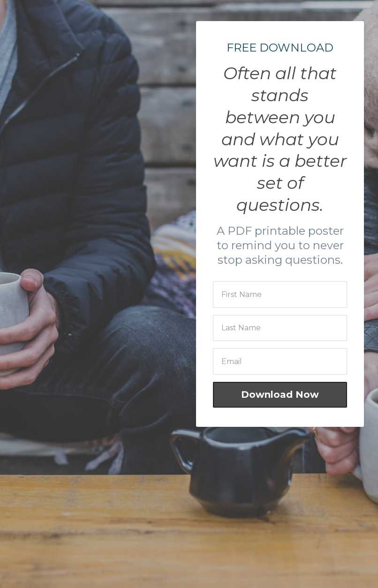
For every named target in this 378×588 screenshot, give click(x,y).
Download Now (280, 394)
